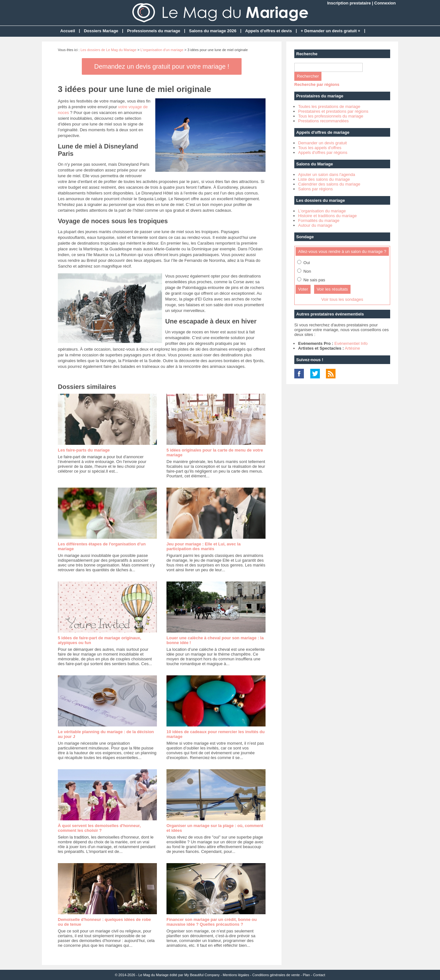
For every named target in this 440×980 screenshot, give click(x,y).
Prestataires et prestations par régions (333, 111)
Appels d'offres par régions (323, 152)
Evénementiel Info (351, 343)
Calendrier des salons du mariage (329, 184)
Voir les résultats (332, 289)
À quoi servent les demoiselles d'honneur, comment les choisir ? (99, 828)
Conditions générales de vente (276, 975)
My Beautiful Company (202, 975)
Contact (319, 975)
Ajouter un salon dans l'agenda (327, 175)
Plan (306, 975)
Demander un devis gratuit (322, 143)
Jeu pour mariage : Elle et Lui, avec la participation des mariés (204, 546)
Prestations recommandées (323, 121)
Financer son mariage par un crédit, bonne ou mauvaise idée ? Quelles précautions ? (212, 922)
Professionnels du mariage (154, 31)
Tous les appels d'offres (320, 148)
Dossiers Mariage (101, 31)
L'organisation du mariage (322, 211)
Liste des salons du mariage (324, 179)
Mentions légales (236, 975)
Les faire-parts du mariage (84, 450)
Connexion (385, 3)
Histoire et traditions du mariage (328, 216)
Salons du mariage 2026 (213, 31)
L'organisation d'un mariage (162, 50)
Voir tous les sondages (342, 299)
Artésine (352, 348)
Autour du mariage (315, 225)
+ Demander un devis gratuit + (330, 31)
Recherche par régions (317, 84)
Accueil (68, 31)
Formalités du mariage (319, 220)
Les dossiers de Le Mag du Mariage (108, 50)
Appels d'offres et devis (268, 31)
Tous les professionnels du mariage (331, 116)
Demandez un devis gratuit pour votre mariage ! (162, 66)
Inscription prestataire (349, 3)
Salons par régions (315, 189)
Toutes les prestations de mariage (329, 106)
